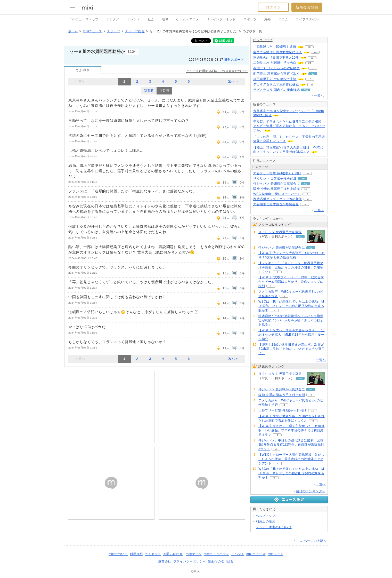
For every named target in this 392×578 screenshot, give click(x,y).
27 (305, 204)
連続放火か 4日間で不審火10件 (276, 58)
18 (315, 52)
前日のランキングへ (311, 491)
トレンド (133, 19)
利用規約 (136, 554)
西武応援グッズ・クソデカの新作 (278, 199)
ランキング (261, 219)
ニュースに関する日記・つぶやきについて (217, 71)
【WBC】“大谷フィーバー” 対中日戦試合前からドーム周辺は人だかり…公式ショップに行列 (291, 282)
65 (306, 184)
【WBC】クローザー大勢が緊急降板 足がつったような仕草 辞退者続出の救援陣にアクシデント (292, 459)
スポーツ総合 (135, 31)
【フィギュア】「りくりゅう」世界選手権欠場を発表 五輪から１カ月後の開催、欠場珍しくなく (291, 267)
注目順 (164, 91)
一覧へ (319, 96)
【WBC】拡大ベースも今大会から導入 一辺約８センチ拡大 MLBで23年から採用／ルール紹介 (292, 335)
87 (313, 74)
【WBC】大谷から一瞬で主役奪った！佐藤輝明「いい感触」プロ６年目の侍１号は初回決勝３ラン (292, 430)
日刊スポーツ (234, 60)
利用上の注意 (266, 521)
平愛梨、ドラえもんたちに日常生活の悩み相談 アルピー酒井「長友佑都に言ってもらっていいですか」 (289, 126)
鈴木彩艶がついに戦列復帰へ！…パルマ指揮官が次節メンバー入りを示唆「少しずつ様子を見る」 (291, 320)
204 (306, 90)
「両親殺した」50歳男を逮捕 (275, 47)
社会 (151, 19)
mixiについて (118, 554)
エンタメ (113, 19)
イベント (238, 554)
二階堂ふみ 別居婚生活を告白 (275, 63)
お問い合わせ (173, 554)
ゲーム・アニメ (187, 19)
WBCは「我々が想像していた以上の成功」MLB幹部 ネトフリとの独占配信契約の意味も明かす (291, 306)
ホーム (73, 31)
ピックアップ (263, 40)
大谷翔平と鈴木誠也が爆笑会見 (276, 204)
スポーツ (250, 19)
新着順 (149, 91)
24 (310, 63)
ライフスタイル (307, 19)
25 (312, 85)
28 (309, 47)
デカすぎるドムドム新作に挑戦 (276, 84)
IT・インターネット (221, 19)
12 (306, 189)
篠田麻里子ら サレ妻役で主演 (275, 79)
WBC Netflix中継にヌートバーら (277, 194)
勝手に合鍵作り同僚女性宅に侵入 (278, 52)
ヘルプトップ (266, 516)
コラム (283, 19)
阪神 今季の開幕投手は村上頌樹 (276, 189)
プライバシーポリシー (190, 561)
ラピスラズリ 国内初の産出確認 (276, 90)
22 (312, 58)
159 (302, 179)
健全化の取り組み (221, 561)
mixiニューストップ (84, 19)
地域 (165, 19)
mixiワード (275, 554)
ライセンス (153, 554)
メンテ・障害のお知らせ (274, 527)
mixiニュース (92, 31)
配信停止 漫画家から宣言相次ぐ (276, 74)
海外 (267, 19)
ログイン (273, 7)
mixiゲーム (194, 554)
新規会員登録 (307, 7)
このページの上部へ (312, 541)
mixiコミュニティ (217, 554)
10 (307, 173)
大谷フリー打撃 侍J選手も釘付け (277, 173)
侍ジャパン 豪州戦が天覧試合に (276, 184)
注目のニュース (264, 161)
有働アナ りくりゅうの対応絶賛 (276, 68)
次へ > (233, 82)
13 (313, 68)
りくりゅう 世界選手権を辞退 (275, 178)
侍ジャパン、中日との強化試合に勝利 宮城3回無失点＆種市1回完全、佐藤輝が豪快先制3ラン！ (291, 445)
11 (284, 296)
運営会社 (165, 561)
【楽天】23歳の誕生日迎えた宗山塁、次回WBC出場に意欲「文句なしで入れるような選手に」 (292, 349)
